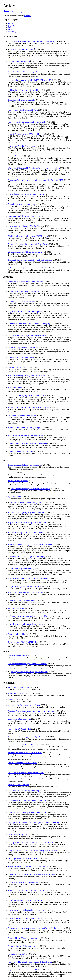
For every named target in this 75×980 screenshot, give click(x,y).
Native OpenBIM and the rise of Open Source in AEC (28, 72)
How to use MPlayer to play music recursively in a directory (30, 962)
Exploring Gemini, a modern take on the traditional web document (32, 711)
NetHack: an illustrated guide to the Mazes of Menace (30, 489)
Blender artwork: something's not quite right (24, 427)
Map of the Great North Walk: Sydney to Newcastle (27, 522)
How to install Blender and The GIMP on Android (26, 773)
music (10, 30)
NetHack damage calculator (18, 481)
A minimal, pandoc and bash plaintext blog (24, 791)
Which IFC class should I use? (22, 49)
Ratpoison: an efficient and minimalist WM (24, 970)
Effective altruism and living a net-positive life (28, 503)
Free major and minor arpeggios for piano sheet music (28, 664)
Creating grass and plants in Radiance (22, 302)
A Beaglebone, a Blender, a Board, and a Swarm (25, 624)
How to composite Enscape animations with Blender (27, 122)
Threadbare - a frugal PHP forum (20, 693)
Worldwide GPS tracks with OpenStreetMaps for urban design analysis (34, 168)
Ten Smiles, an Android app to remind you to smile (27, 737)
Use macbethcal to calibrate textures (21, 358)
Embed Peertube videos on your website (23, 763)
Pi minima (12, 473)
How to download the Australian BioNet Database (26, 194)
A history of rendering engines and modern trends (26, 395)
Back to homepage (13, 12)
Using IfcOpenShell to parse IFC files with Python (26, 134)
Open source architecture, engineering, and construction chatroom (32, 41)
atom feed (28, 16)
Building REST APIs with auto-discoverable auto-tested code (30, 843)
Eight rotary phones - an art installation (22, 600)
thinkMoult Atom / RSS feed (18, 785)
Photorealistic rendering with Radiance (25, 292)
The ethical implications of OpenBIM (22, 100)
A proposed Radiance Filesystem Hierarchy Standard (27, 336)
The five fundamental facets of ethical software (25, 753)
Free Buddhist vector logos (18, 368)
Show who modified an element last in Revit (24, 216)
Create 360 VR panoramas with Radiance (23, 348)
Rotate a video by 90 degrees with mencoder (24, 938)
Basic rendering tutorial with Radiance (22, 415)
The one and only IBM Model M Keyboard (24, 642)
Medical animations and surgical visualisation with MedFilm (30, 545)
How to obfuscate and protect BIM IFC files (24, 226)
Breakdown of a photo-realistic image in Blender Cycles (28, 407)
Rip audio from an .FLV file (18, 954)
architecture (12, 23)
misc (10, 28)
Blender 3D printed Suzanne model (21, 451)
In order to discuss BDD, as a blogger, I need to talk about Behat (31, 874)
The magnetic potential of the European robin (24, 465)
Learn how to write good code (19, 835)
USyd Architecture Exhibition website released (25, 252)
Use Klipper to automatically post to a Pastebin (25, 900)
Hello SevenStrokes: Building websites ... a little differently (30, 616)
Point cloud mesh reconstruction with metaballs (25, 282)
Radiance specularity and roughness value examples (27, 375)
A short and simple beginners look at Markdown (25, 592)
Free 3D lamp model (15, 388)
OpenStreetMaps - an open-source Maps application (27, 801)
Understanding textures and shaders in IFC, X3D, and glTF (29, 80)
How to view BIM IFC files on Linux (22, 146)
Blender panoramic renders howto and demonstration (27, 443)
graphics (11, 25)
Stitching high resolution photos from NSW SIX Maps (28, 236)
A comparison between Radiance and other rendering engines (30, 324)
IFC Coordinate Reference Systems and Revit (25, 90)
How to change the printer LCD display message (26, 918)
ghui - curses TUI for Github (18, 687)
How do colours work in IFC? (19, 62)
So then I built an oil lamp (17, 634)
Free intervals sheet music (17, 656)
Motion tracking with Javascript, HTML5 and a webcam (28, 866)
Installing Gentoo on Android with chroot (23, 858)
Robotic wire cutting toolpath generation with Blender (28, 513)
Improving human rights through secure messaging (26, 557)
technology (12, 32)
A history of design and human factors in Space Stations (28, 244)
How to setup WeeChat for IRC (19, 729)
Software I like (13, 699)
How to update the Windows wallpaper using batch (27, 910)
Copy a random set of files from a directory (24, 946)
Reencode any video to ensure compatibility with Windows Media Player (35, 928)
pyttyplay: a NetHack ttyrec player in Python (24, 705)
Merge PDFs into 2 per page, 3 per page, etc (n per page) (29, 890)
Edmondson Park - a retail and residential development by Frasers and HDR (36, 180)
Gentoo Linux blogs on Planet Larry (21, 569)
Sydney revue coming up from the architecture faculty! (28, 268)
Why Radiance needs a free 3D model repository (26, 312)
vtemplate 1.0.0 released (17, 608)
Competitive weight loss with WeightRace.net (25, 586)
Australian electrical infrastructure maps (23, 204)
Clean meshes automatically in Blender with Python (27, 813)
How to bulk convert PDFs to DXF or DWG (24, 745)
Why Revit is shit (17, 156)
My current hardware (16, 497)
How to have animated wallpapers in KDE (23, 882)
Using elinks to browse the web (19, 719)
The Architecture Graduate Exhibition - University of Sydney (30, 260)
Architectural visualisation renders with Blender (25, 435)
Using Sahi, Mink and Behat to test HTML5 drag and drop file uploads (34, 851)
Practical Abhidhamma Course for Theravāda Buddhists (28, 579)
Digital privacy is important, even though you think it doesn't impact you (34, 823)
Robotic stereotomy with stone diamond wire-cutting (27, 532)
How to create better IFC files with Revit (23, 110)
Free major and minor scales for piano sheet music (29, 672)
